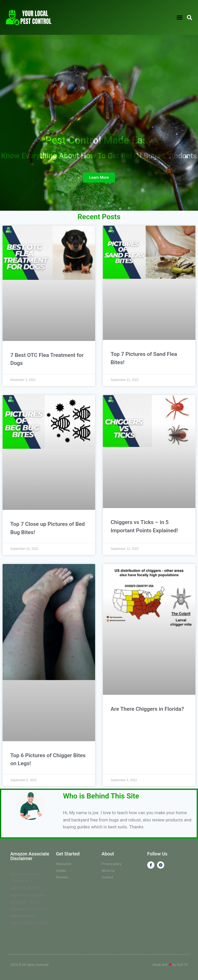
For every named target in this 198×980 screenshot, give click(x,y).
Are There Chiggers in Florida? (147, 709)
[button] (179, 18)
